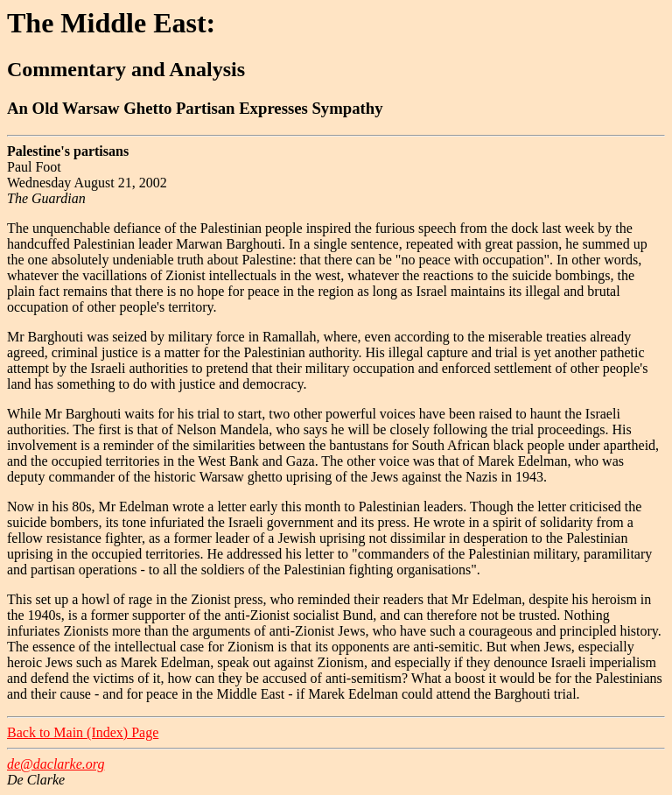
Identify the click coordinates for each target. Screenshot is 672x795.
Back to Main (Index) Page (83, 732)
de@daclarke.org (56, 764)
